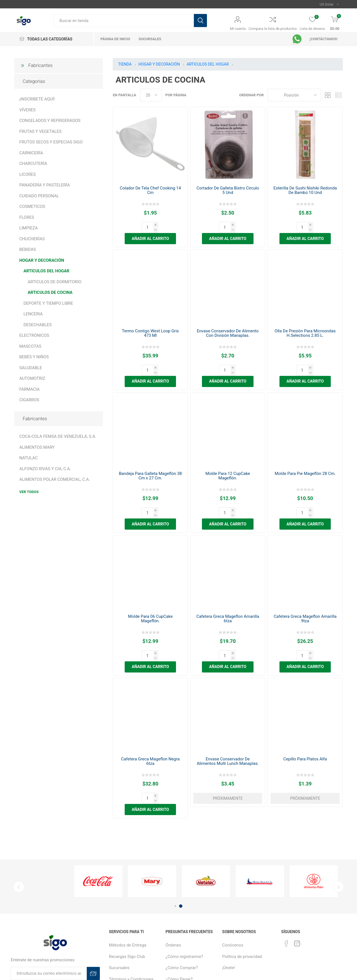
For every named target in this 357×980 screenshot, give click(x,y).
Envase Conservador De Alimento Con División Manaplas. (228, 322)
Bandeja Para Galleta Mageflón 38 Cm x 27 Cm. (150, 453)
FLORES (27, 217)
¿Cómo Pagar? (179, 923)
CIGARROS (29, 400)
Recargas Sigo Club (127, 901)
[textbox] (124, 21)
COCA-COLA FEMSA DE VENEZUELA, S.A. (58, 436)
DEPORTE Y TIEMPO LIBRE (48, 303)
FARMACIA (29, 389)
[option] (98, 825)
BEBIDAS (28, 249)
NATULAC (28, 458)
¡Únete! (229, 912)
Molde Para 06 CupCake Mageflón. (150, 585)
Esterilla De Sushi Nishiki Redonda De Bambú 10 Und (305, 190)
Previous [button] (19, 831)
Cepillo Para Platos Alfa (305, 714)
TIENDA (125, 64)
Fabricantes (40, 65)
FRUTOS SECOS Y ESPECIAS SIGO (51, 142)
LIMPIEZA (28, 228)
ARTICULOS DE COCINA (50, 292)
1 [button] (175, 850)
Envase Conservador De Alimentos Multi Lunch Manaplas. (228, 717)
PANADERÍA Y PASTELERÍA (44, 185)
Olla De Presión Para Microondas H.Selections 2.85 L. (305, 322)
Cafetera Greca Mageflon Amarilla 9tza (305, 585)
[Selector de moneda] (329, 4)
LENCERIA (33, 314)
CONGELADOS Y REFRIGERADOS (50, 121)
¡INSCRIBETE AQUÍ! (37, 99)
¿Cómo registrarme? (184, 901)
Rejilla (328, 95)
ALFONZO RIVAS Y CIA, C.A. (45, 469)
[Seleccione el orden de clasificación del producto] (294, 95)
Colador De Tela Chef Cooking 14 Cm (150, 190)
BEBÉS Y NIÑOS (34, 357)
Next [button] (338, 831)
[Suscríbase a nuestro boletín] (49, 918)
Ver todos (29, 492)
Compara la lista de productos (273, 29)
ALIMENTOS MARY (37, 447)
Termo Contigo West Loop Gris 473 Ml (150, 322)
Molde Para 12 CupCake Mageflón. (228, 453)
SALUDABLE (31, 368)
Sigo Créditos (178, 946)
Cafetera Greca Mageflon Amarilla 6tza (228, 585)
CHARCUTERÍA (33, 164)
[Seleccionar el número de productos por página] (151, 95)
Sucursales (119, 912)
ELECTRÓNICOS (34, 335)
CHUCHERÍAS (32, 239)
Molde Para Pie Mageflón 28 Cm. (305, 451)
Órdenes (173, 889)
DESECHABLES (38, 325)
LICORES (27, 174)
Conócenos (233, 889)
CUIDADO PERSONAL (39, 196)
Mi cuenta (238, 29)
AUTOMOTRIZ (32, 378)
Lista (339, 95)
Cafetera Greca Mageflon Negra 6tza (150, 717)
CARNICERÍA (31, 153)
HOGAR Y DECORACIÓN (42, 260)
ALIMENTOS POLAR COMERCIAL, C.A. (55, 479)
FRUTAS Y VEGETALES (40, 131)
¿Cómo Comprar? (182, 912)
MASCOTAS (30, 346)
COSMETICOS (32, 206)
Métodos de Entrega (128, 889)
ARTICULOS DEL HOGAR (46, 271)
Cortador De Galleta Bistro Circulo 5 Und (228, 190)
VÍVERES (27, 110)
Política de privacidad (242, 901)
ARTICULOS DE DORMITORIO (55, 282)
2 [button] (181, 850)
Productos (175, 935)
